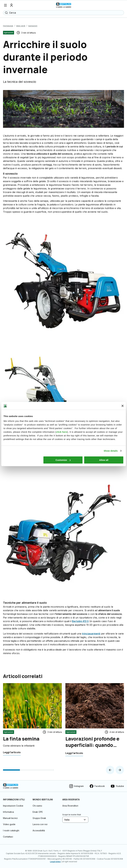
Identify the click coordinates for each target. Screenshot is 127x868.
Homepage (8, 26)
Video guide (9, 824)
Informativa (8, 812)
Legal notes (55, 862)
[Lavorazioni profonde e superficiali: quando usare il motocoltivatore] (74, 753)
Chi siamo (37, 806)
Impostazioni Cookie (13, 806)
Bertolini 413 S (80, 621)
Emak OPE (38, 812)
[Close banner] (122, 406)
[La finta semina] (12, 752)
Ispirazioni (33, 26)
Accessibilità (39, 830)
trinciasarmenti (91, 634)
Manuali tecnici (10, 818)
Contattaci (8, 837)
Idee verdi (21, 26)
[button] (110, 770)
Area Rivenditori (70, 806)
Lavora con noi (40, 824)
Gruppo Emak (39, 818)
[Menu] (5, 5)
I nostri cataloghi (11, 830)
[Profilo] (11, 5)
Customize (63, 460)
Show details (111, 451)
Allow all (104, 460)
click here (62, 432)
